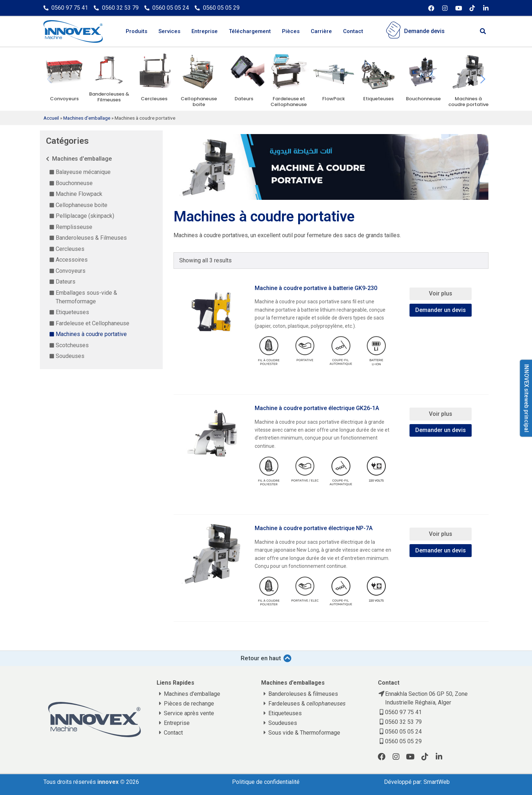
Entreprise (205, 31)
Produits (137, 31)
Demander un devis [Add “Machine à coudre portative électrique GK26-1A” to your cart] (441, 430)
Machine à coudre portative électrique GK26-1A (317, 408)
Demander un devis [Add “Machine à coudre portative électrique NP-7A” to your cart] (441, 550)
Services (169, 31)
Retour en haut (261, 658)
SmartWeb (437, 782)
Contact (353, 31)
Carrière (321, 31)
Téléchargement (250, 31)
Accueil (51, 118)
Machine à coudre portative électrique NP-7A (314, 528)
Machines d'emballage (87, 118)
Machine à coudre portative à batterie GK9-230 (316, 288)
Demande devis (424, 31)
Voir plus (441, 293)
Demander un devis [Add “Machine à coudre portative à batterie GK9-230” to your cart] (441, 310)
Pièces (291, 31)
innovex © (112, 782)
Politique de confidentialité (266, 782)
